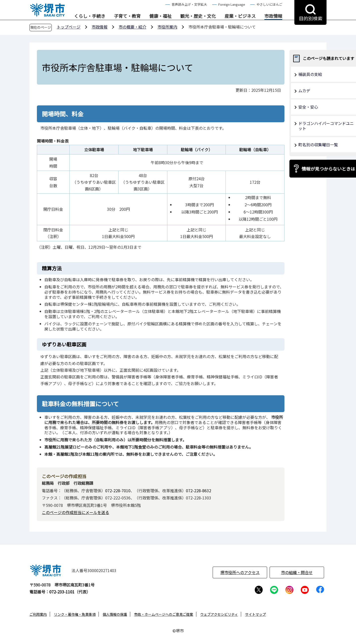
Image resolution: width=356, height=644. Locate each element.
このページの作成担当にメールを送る (76, 512)
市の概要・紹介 (132, 27)
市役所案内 (167, 27)
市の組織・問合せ (297, 572)
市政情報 (273, 16)
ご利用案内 (38, 614)
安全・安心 (308, 107)
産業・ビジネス (240, 16)
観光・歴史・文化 (198, 16)
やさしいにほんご (269, 4)
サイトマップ (255, 614)
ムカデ (304, 91)
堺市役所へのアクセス (240, 572)
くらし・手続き (90, 16)
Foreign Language (232, 4)
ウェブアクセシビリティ (219, 614)
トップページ (69, 27)
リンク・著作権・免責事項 (75, 614)
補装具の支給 (310, 74)
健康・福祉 (160, 16)
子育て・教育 (127, 16)
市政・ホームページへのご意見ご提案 (164, 614)
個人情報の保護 (115, 614)
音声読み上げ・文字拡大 (189, 4)
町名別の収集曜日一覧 (318, 145)
